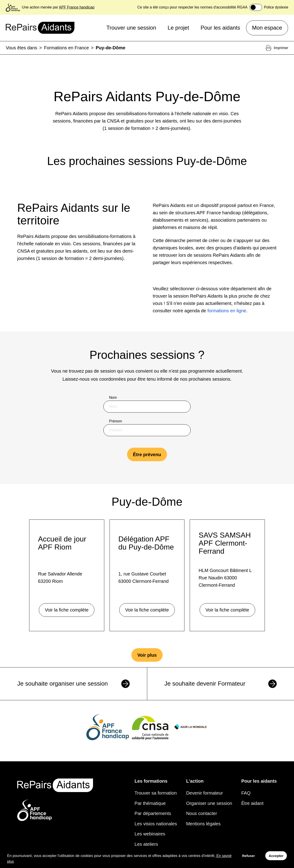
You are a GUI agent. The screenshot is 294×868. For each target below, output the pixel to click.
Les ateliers (146, 844)
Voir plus (147, 655)
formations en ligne (227, 311)
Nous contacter (202, 813)
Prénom (116, 421)
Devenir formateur (204, 793)
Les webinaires (150, 834)
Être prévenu (147, 455)
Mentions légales (203, 824)
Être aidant (253, 803)
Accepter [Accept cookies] (276, 856)
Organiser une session (209, 803)
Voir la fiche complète (67, 610)
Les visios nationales (156, 824)
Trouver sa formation (156, 793)
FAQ (246, 793)
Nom (113, 398)
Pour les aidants (220, 28)
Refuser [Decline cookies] (249, 856)
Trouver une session (131, 28)
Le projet (178, 28)
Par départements (153, 813)
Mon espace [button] (267, 28)
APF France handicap (77, 7)
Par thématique (150, 803)
